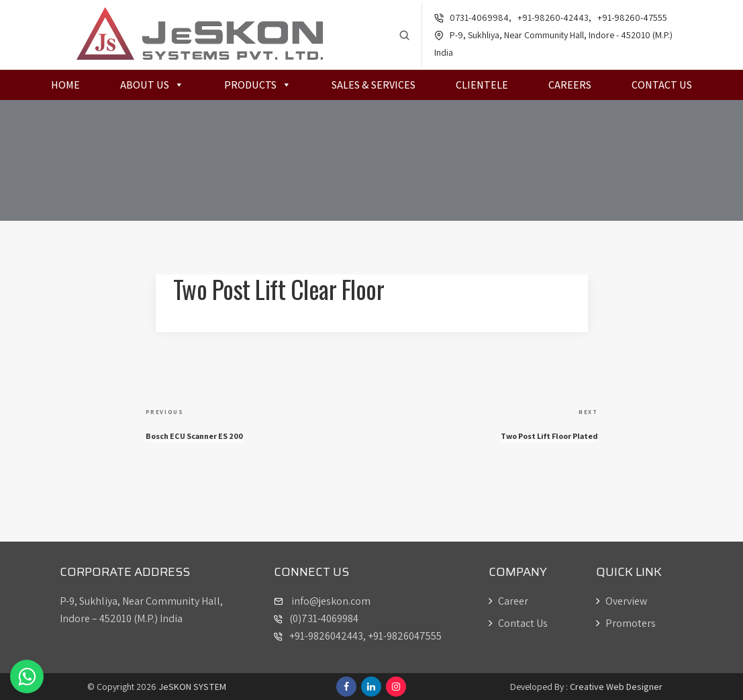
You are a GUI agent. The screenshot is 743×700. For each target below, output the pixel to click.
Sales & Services (374, 86)
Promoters (626, 623)
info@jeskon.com (330, 601)
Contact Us (662, 86)
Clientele (482, 86)
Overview (622, 601)
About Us (152, 86)
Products (258, 86)
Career (508, 601)
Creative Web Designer (616, 687)
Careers (570, 86)
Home (65, 86)
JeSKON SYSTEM (192, 687)
